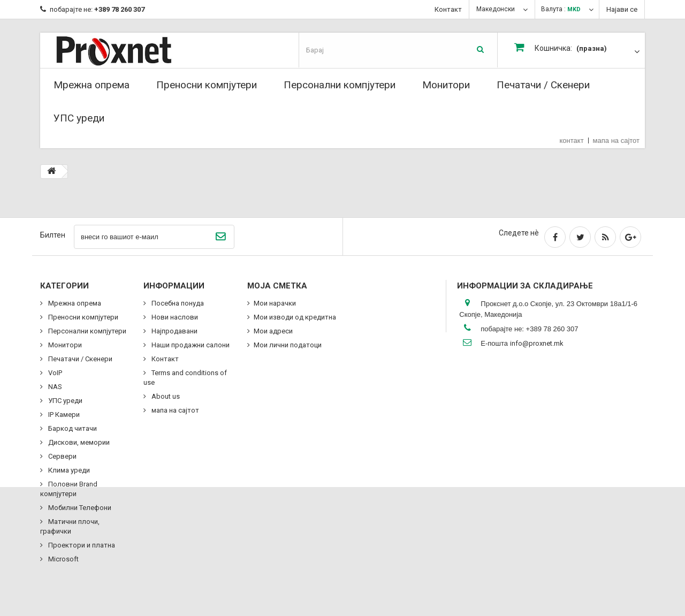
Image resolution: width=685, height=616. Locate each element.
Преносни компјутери (207, 85)
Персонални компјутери (340, 85)
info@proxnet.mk (537, 343)
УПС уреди (79, 118)
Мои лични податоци (288, 345)
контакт (572, 140)
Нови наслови (174, 317)
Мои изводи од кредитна (295, 317)
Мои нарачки (275, 303)
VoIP (54, 373)
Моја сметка (277, 286)
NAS (54, 387)
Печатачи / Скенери (543, 85)
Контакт (448, 9)
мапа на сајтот (616, 140)
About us (165, 396)
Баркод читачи (72, 428)
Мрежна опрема (92, 85)
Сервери (62, 456)
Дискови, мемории (78, 442)
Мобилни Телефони (79, 508)
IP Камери (63, 415)
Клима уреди (68, 470)
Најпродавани (174, 331)
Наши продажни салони (190, 345)
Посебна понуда (177, 303)
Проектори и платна (81, 545)
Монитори (446, 85)
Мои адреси (273, 331)
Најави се (622, 9)
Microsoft (63, 559)
